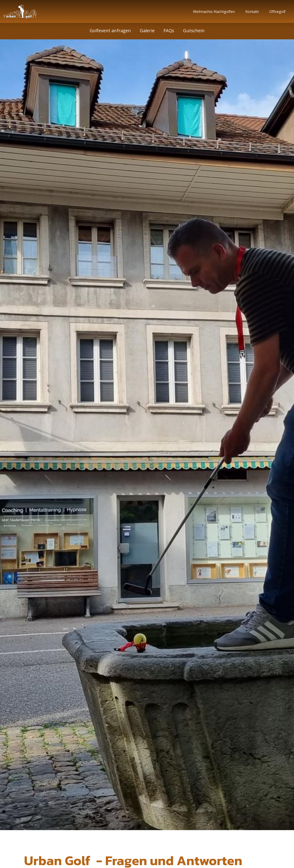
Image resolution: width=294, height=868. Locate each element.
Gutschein (194, 31)
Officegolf (278, 12)
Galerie (147, 31)
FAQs (169, 31)
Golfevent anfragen (110, 31)
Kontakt (253, 12)
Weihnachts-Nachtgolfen (215, 12)
